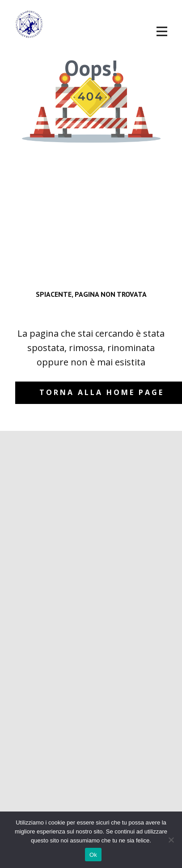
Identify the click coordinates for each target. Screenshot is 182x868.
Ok (93, 855)
